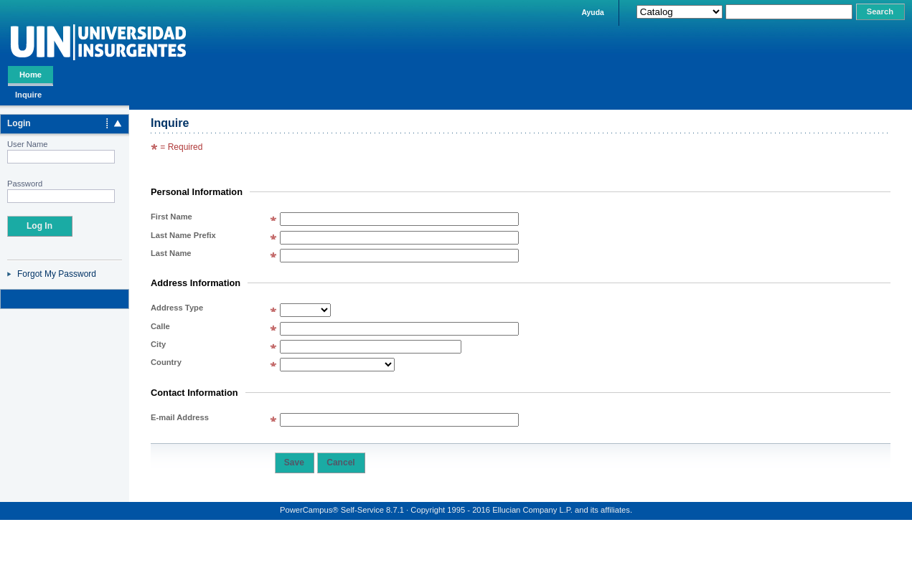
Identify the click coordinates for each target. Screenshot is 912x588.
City (158, 344)
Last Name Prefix (183, 235)
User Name (28, 144)
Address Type (177, 308)
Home (30, 75)
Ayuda (592, 13)
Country (166, 362)
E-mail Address (180, 417)
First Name (171, 217)
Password (25, 184)
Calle (160, 326)
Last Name (171, 253)
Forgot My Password (57, 274)
